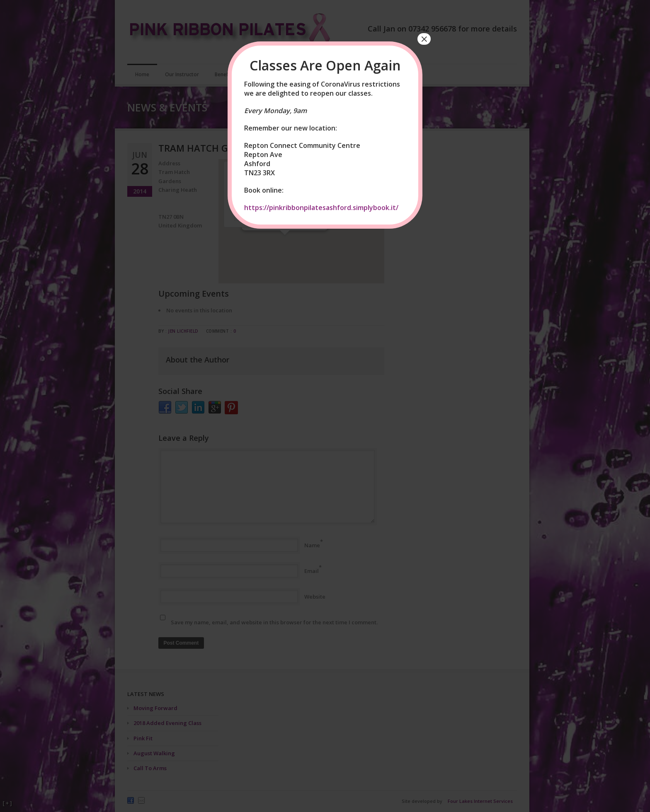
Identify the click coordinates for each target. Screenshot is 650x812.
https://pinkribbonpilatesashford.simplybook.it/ (321, 208)
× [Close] (424, 39)
